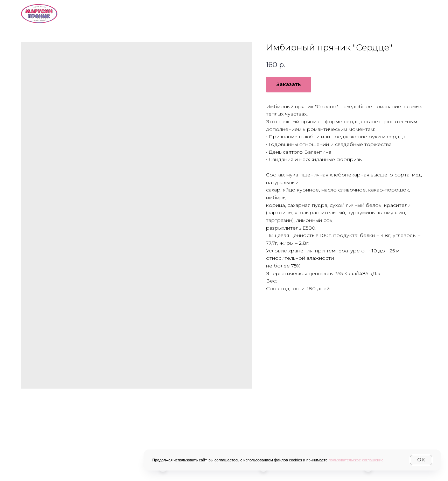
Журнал (413, 13)
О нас (196, 13)
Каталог (238, 13)
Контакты (365, 13)
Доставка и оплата (301, 13)
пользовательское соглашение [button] (356, 460)
